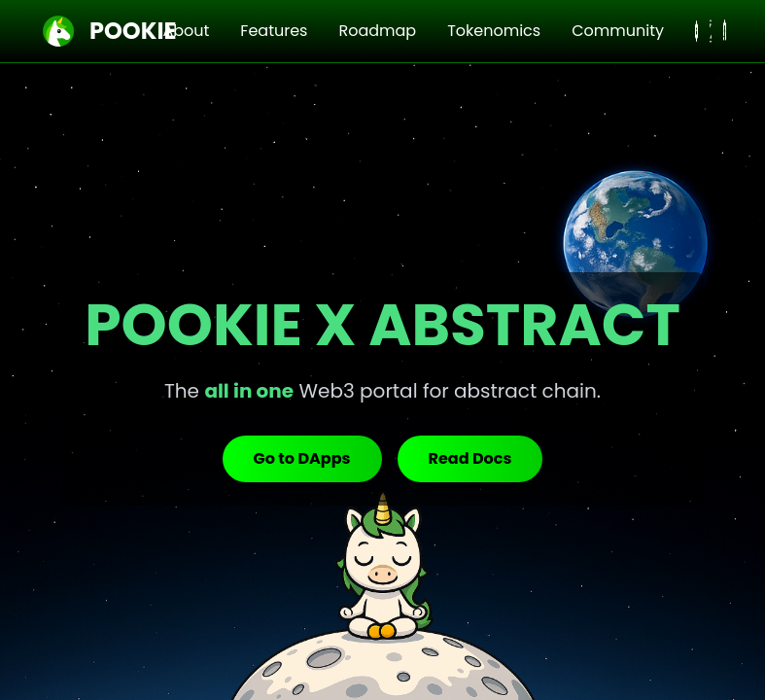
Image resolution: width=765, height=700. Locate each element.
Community (618, 31)
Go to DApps (302, 458)
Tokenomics (494, 31)
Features (274, 31)
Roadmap (377, 31)
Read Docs (470, 458)
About (186, 31)
